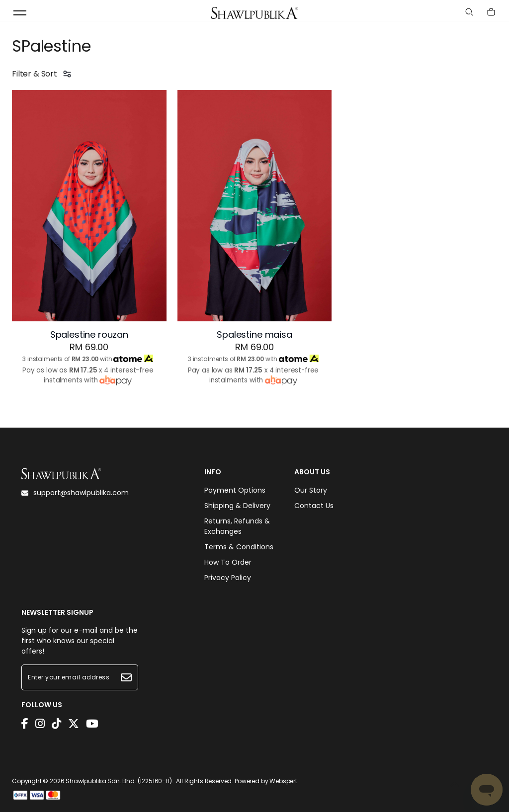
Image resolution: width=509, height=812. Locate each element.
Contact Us (314, 506)
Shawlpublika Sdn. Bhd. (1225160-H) (119, 781)
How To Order (228, 562)
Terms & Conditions (239, 547)
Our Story (311, 490)
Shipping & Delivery (237, 506)
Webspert (283, 781)
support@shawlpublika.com (75, 493)
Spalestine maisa (254, 335)
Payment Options (235, 490)
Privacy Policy (228, 578)
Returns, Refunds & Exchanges (237, 526)
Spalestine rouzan (89, 335)
